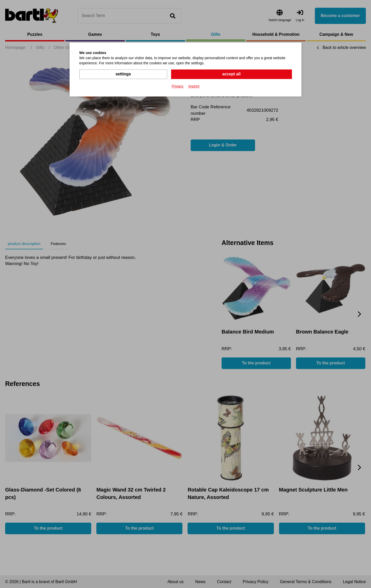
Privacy (178, 86)
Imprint (194, 86)
